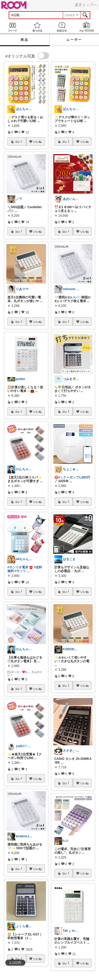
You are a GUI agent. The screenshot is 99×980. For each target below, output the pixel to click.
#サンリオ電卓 (18, 567)
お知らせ (62, 27)
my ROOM (87, 27)
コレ (19, 142)
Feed (12, 27)
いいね (37, 142)
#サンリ (20, 571)
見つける (37, 27)
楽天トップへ (86, 5)
